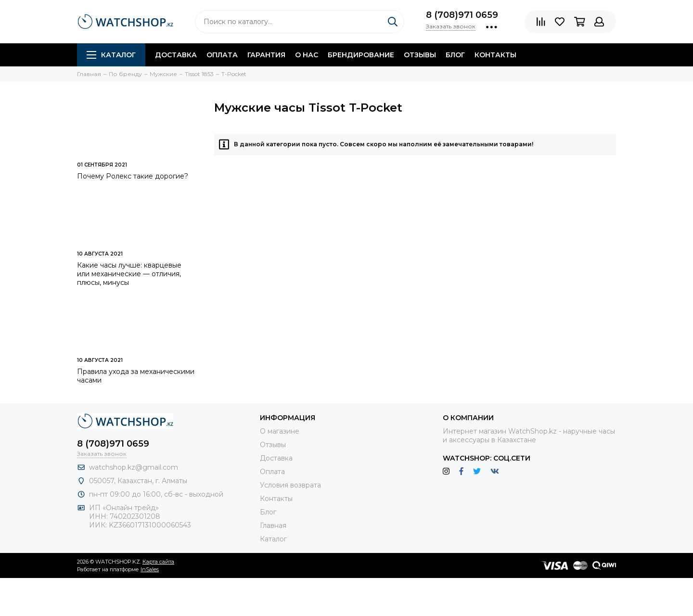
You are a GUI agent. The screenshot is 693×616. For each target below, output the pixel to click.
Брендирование (361, 55)
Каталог (111, 55)
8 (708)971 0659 (462, 15)
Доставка (176, 55)
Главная (273, 526)
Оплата (222, 55)
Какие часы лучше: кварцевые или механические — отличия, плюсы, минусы (129, 274)
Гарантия (266, 55)
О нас (307, 55)
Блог (455, 55)
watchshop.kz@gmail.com (134, 467)
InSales (150, 569)
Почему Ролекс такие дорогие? (133, 176)
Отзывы (420, 55)
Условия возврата (290, 485)
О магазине (280, 431)
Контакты (495, 55)
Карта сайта (158, 562)
